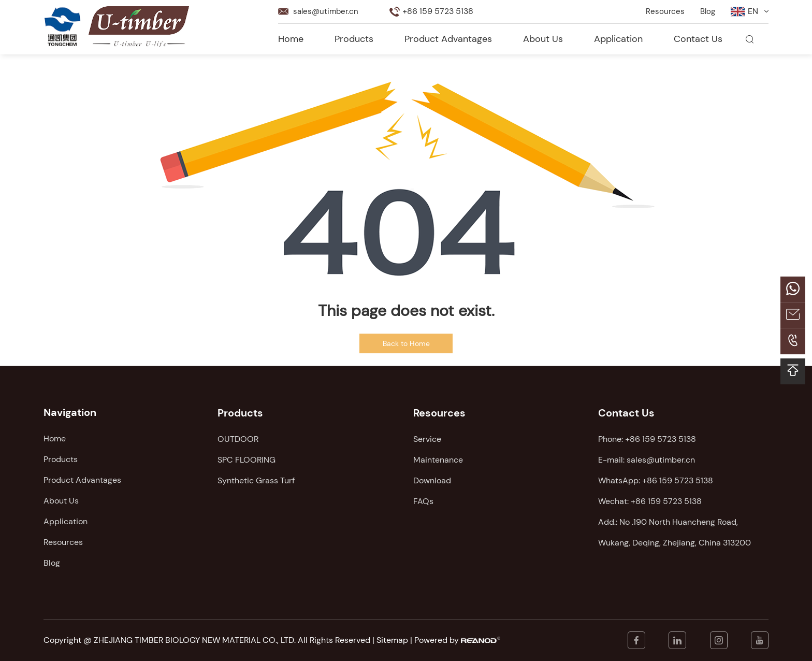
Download (432, 480)
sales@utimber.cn (327, 11)
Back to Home (406, 343)
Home (291, 39)
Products (354, 39)
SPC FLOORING (247, 459)
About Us (543, 39)
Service (427, 439)
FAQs (423, 501)
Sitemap (392, 640)
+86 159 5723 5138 (678, 480)
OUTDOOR (238, 439)
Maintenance (438, 459)
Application (618, 39)
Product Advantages (448, 39)
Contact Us (698, 39)
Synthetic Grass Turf (256, 480)
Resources (663, 11)
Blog (707, 11)
